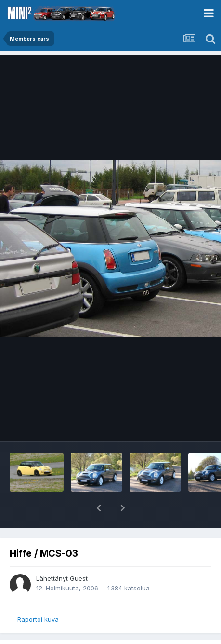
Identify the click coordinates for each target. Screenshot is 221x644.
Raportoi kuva (38, 619)
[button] (99, 508)
